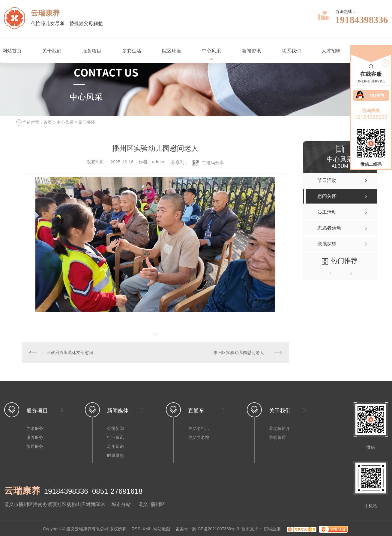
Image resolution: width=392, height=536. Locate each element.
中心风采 (211, 51)
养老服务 (35, 428)
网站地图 (162, 529)
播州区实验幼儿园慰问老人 (239, 353)
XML (147, 529)
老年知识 (115, 446)
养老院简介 (280, 428)
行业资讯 (115, 437)
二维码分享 (213, 163)
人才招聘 (331, 51)
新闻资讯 (251, 51)
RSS (136, 529)
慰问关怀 (87, 122)
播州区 (158, 504)
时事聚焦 (115, 455)
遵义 (143, 504)
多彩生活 (132, 51)
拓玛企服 (273, 529)
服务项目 (92, 51)
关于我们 (52, 51)
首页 (48, 122)
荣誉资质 (277, 437)
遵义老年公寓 (200, 428)
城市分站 (121, 504)
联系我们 (291, 51)
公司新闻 (115, 428)
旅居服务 (35, 446)
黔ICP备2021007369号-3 (216, 529)
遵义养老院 (199, 437)
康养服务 (35, 437)
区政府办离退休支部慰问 (70, 353)
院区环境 (172, 51)
